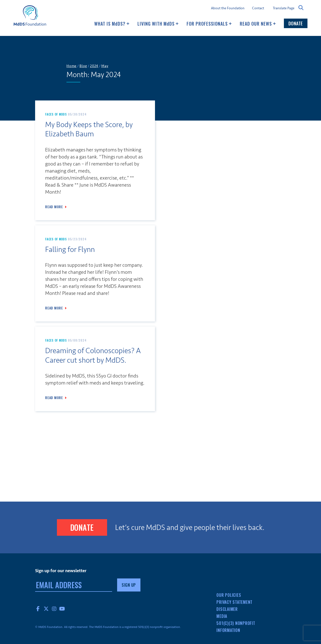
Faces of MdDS (56, 114)
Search (301, 8)
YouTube (62, 609)
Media (222, 616)
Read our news (258, 24)
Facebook (38, 609)
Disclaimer (227, 609)
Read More (54, 207)
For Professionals (209, 24)
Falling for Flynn (70, 250)
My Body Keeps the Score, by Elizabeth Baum (89, 129)
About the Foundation (228, 8)
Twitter (46, 609)
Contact (258, 8)
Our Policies (229, 595)
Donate (296, 23)
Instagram (54, 609)
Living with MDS (158, 24)
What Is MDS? (112, 24)
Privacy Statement (234, 602)
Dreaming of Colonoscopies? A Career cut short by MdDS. (93, 356)
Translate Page (284, 8)
